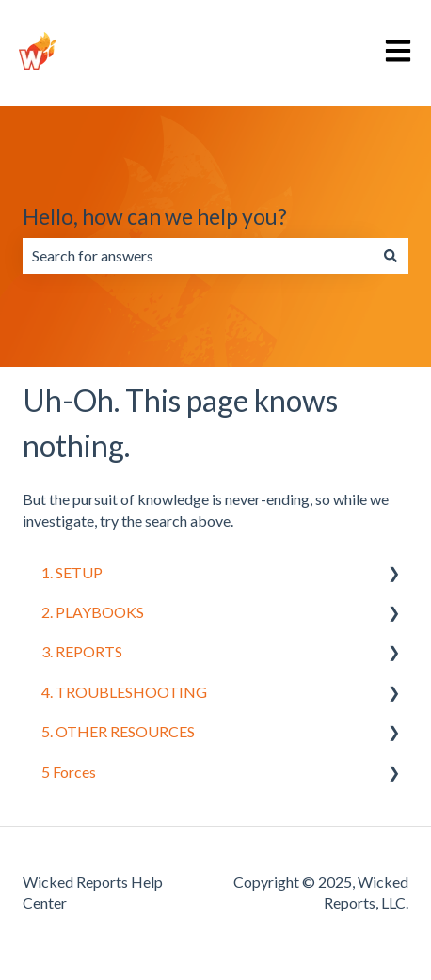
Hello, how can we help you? (155, 216)
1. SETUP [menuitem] (72, 572)
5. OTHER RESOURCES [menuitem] (118, 731)
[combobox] (198, 256)
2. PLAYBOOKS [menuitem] (93, 612)
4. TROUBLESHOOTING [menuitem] (124, 692)
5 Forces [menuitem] (69, 772)
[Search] (391, 256)
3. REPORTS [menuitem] (82, 651)
